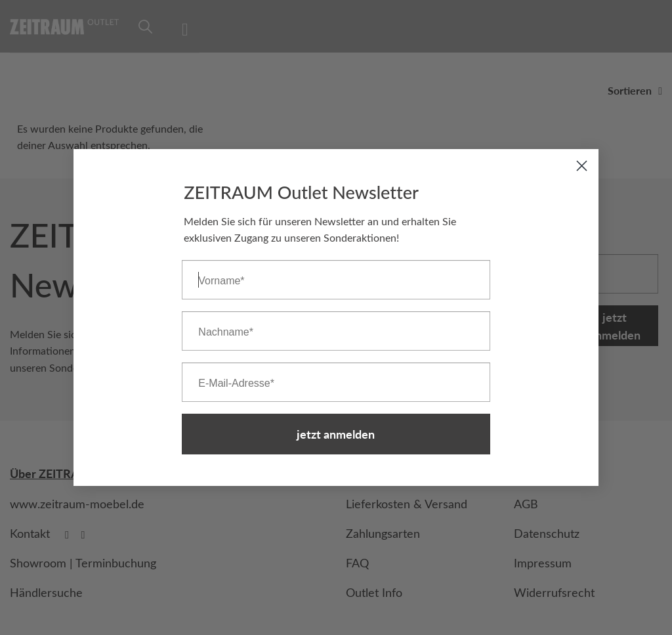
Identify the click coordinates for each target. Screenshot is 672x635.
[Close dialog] (582, 167)
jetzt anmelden (336, 435)
